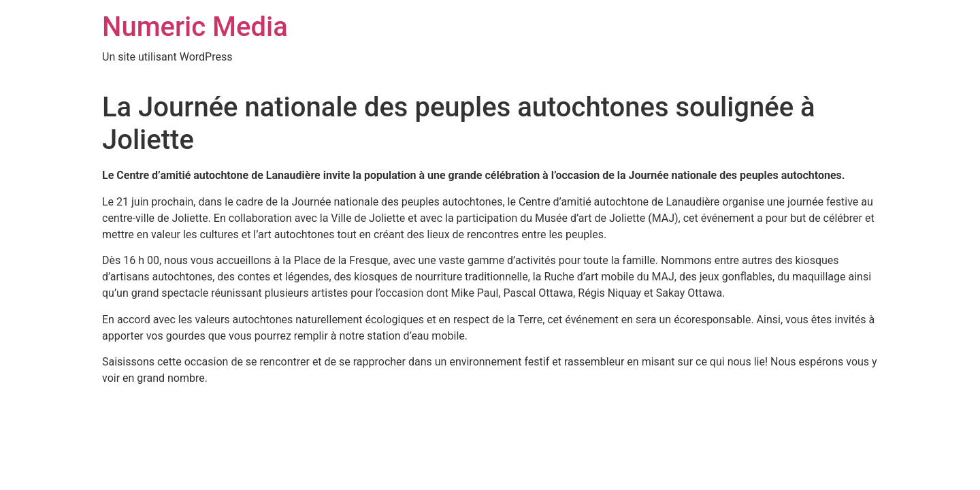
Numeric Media (195, 27)
